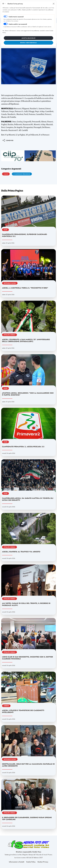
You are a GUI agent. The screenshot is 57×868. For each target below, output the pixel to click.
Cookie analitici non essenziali (18, 24)
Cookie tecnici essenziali (16, 17)
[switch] (6, 24)
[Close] (54, 4)
